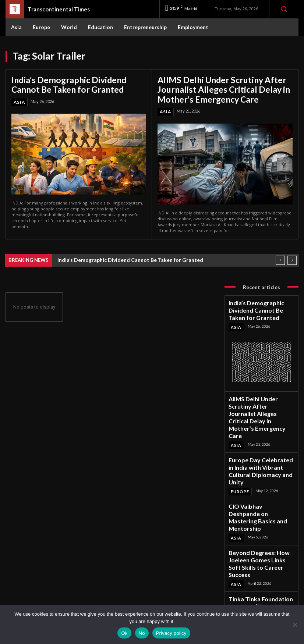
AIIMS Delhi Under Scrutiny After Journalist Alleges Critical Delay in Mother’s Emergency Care (214, 88)
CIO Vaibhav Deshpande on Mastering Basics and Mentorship (256, 461)
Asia (19, 99)
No (142, 633)
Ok (124, 633)
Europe (240, 441)
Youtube (259, 604)
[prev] (280, 256)
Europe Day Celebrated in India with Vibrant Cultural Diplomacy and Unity (261, 428)
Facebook (260, 575)
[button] (284, 9)
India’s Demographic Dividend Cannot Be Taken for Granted (74, 83)
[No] (295, 625)
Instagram (261, 584)
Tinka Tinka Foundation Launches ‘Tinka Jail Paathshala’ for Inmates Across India (260, 527)
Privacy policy (171, 633)
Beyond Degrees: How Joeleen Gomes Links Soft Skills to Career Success (260, 494)
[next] (292, 256)
